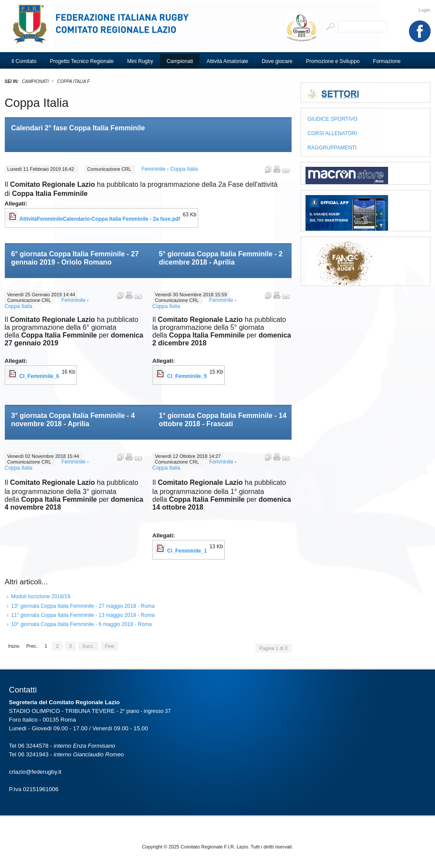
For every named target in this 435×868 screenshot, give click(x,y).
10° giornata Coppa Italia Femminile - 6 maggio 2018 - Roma (82, 624)
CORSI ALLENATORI (332, 133)
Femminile (154, 169)
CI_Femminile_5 (187, 376)
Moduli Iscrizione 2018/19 (41, 596)
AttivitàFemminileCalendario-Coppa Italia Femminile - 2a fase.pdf (100, 219)
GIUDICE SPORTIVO (333, 119)
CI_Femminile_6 (39, 376)
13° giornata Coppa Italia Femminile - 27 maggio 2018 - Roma (83, 606)
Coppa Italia (184, 169)
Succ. (88, 646)
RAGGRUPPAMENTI (332, 148)
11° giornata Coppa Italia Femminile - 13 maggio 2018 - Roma (83, 615)
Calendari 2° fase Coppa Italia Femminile (78, 128)
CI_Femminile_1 (187, 551)
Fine (109, 646)
